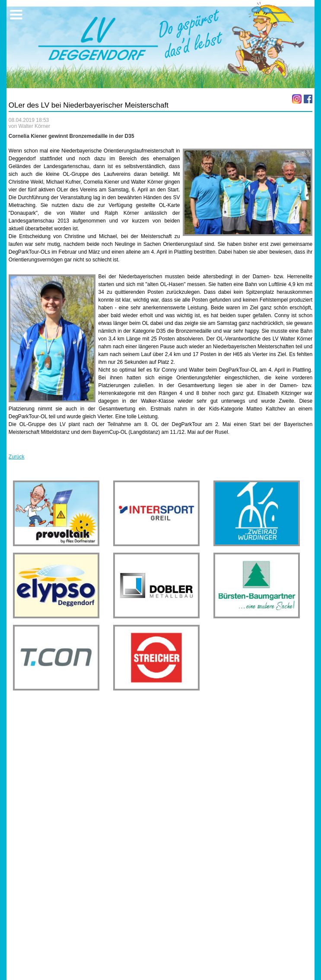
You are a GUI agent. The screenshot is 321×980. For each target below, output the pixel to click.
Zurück (17, 457)
